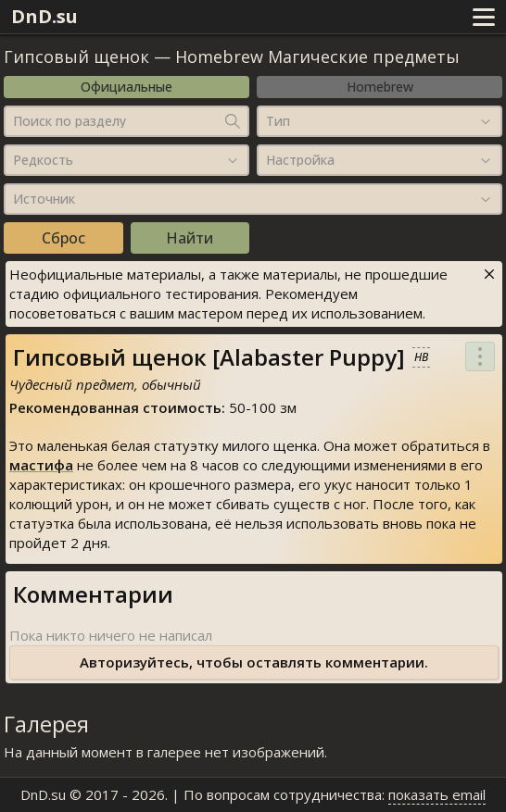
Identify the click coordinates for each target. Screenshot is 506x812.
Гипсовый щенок (76, 56)
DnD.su (44, 16)
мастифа (41, 465)
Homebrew (380, 87)
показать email (437, 794)
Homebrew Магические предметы (317, 56)
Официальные (126, 87)
